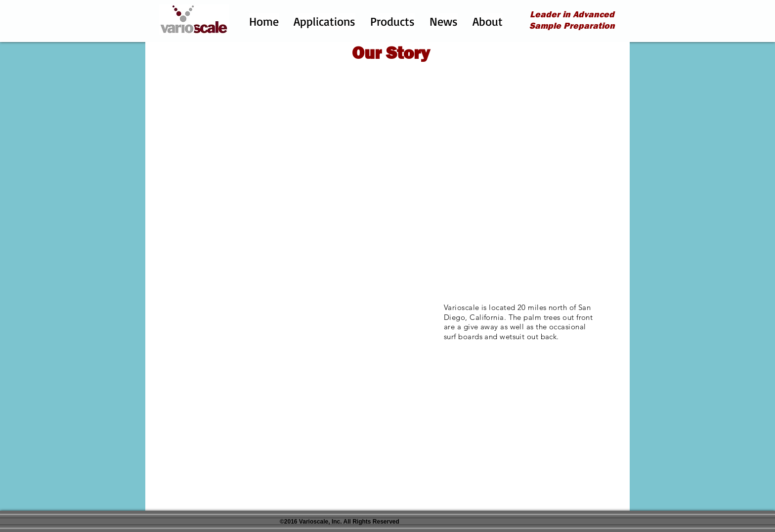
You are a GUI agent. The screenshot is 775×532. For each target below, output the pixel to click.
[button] (324, 21)
